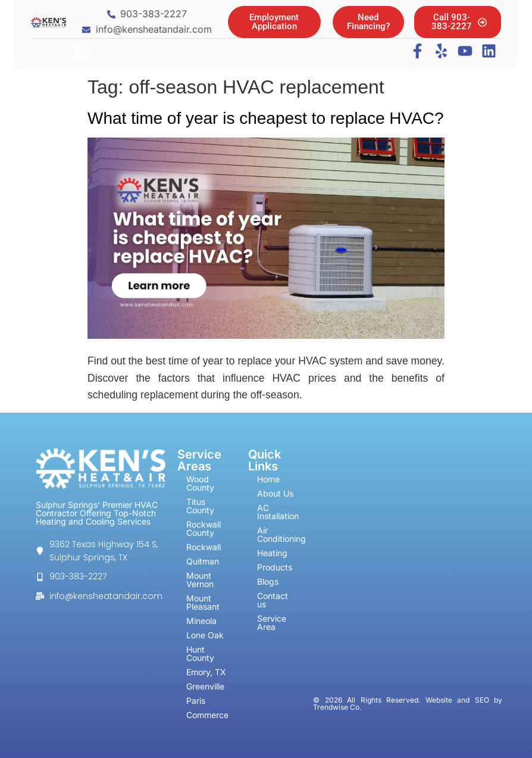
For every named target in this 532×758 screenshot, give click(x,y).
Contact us (273, 600)
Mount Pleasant (203, 602)
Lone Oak (205, 635)
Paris (196, 701)
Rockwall (204, 547)
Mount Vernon (200, 580)
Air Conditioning (282, 534)
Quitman (203, 561)
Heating (272, 553)
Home (268, 479)
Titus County (200, 506)
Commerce (207, 715)
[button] (80, 52)
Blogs (268, 581)
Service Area (272, 623)
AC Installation (278, 512)
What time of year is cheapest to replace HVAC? (266, 118)
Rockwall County (204, 528)
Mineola (201, 621)
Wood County (200, 483)
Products (275, 567)
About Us (275, 493)
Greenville (205, 686)
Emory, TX (206, 672)
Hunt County (200, 653)
